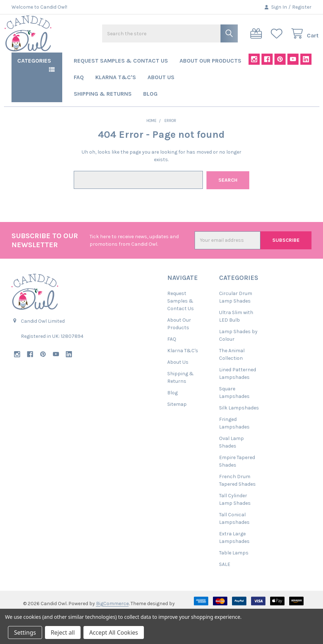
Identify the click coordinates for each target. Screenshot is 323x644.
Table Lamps (234, 573)
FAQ (79, 98)
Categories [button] (34, 81)
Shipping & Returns (103, 115)
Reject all (63, 632)
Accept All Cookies (114, 632)
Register (302, 7)
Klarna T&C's (116, 98)
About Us (161, 98)
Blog (150, 115)
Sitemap (177, 424)
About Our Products (210, 81)
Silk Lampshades (239, 428)
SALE (225, 584)
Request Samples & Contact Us (121, 81)
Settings (25, 632)
